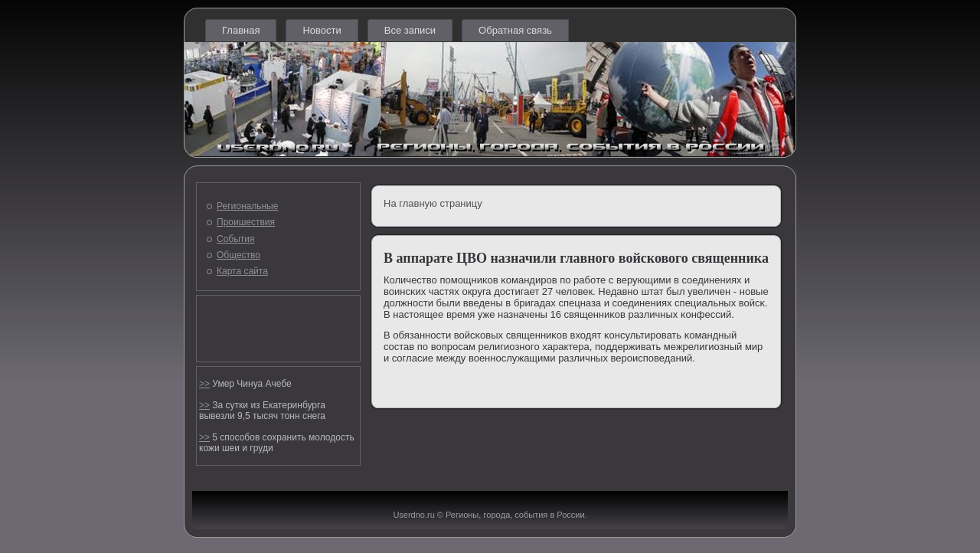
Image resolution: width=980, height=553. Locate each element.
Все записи (410, 30)
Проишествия (246, 222)
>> (204, 384)
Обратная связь (515, 30)
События (236, 239)
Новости (322, 30)
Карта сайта (242, 271)
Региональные (247, 206)
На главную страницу (433, 203)
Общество (238, 255)
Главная (241, 30)
